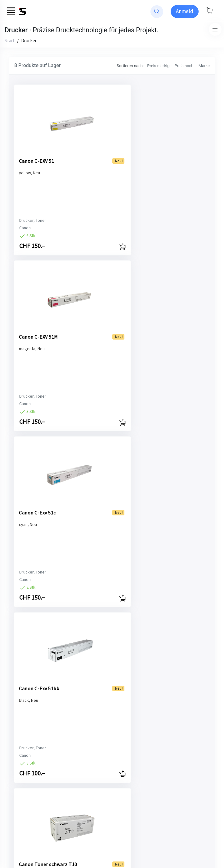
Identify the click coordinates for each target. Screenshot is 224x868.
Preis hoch (184, 66)
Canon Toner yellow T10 (127, 684)
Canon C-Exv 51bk (124, 329)
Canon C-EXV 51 (36, 153)
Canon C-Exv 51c (37, 329)
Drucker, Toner (33, 220)
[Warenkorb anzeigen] (209, 11)
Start (10, 41)
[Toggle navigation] (215, 29)
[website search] (157, 12)
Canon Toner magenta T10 (34, 684)
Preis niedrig (158, 66)
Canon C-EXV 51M (124, 153)
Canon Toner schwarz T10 (43, 508)
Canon (25, 228)
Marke (204, 66)
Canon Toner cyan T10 (129, 505)
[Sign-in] (185, 11)
